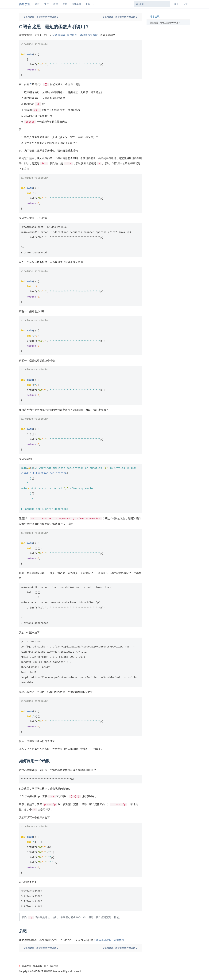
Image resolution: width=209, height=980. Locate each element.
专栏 (65, 4)
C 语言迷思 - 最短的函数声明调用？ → (121, 17)
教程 (56, 4)
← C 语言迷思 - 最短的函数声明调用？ (40, 17)
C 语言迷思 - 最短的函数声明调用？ (164, 23)
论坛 (46, 4)
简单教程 (25, 4)
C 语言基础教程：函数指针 (109, 937)
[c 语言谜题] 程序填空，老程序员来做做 (75, 35)
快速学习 (76, 4)
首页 (37, 4)
